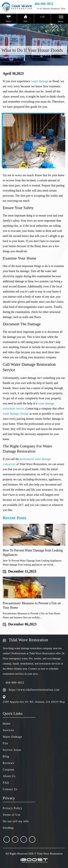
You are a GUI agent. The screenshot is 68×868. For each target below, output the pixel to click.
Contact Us (10, 789)
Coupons (9, 770)
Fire (5, 743)
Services (8, 730)
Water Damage (12, 737)
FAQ (6, 783)
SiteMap (8, 828)
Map (62, 702)
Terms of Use (12, 815)
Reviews (8, 763)
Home (7, 724)
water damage (40, 81)
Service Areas (12, 750)
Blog (6, 756)
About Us (9, 776)
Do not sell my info (16, 821)
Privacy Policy (13, 808)
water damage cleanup (16, 414)
